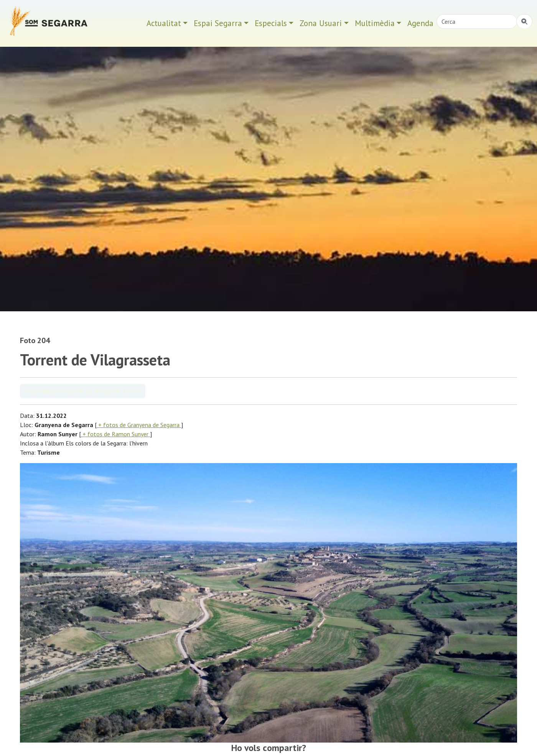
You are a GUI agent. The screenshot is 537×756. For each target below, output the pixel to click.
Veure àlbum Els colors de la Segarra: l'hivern (83, 391)
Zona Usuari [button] (321, 23)
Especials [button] (271, 23)
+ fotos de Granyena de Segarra (139, 425)
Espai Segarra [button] (218, 23)
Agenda (420, 23)
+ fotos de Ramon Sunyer (115, 434)
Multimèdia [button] (375, 23)
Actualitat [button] (164, 23)
